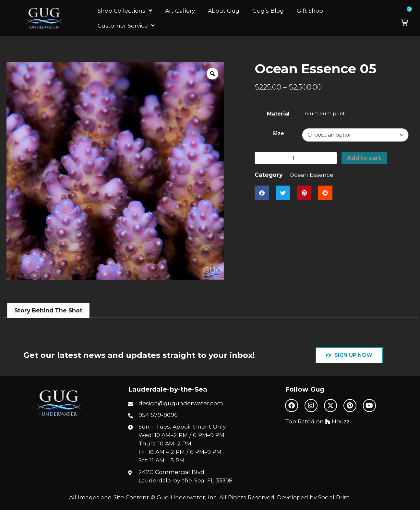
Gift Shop (310, 11)
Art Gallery (180, 11)
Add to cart (364, 158)
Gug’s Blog (268, 11)
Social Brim (334, 497)
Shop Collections (125, 11)
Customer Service (126, 25)
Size (278, 134)
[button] (409, 18)
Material (278, 114)
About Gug (224, 11)
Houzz (337, 421)
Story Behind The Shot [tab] (48, 310)
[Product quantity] (296, 158)
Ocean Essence (312, 175)
